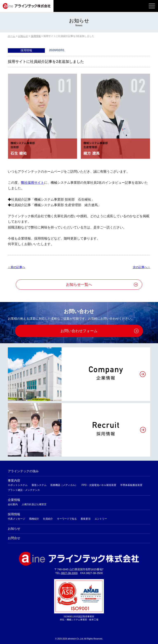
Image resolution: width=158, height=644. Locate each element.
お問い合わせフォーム (79, 331)
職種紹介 (34, 519)
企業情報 (14, 500)
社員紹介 (48, 519)
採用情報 (14, 514)
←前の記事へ (16, 267)
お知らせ (14, 529)
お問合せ (14, 538)
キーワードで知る (67, 519)
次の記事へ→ (142, 267)
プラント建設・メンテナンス (24, 490)
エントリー (101, 519)
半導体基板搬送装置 (131, 485)
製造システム (39, 485)
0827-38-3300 (69, 573)
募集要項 (86, 519)
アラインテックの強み (23, 471)
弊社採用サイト (33, 183)
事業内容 (14, 480)
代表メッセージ (16, 519)
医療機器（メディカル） (64, 485)
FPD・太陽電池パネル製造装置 (99, 485)
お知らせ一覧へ (79, 285)
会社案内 (13, 504)
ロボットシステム (18, 485)
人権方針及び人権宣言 (34, 504)
